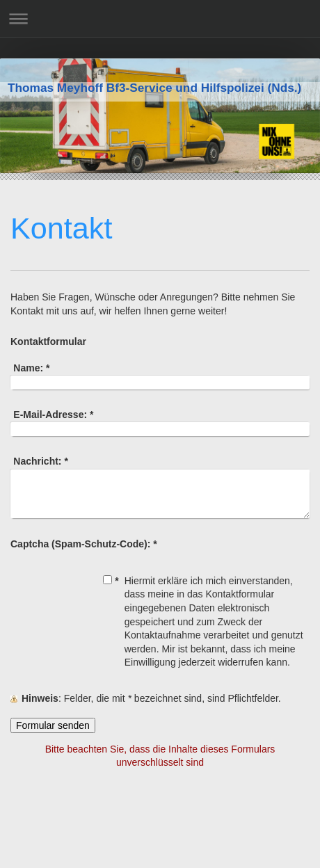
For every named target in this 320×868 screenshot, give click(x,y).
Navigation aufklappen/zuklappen (160, 18)
